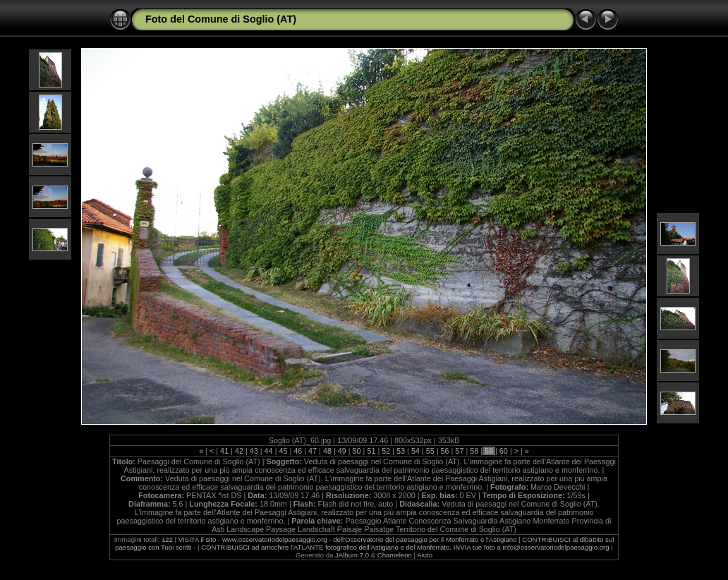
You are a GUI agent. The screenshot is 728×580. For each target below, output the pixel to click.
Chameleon (395, 555)
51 (371, 451)
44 (269, 451)
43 (254, 451)
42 (239, 451)
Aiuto (425, 555)
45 (283, 451)
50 (357, 451)
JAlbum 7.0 (352, 555)
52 (386, 451)
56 (445, 451)
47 (313, 451)
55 (430, 451)
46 (298, 451)
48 (327, 451)
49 (342, 451)
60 (504, 451)
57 (459, 451)
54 (415, 451)
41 (224, 451)
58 (474, 451)
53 (401, 451)
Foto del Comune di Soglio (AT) (221, 19)
